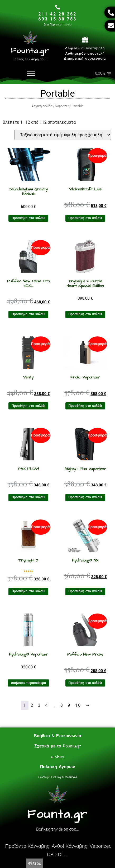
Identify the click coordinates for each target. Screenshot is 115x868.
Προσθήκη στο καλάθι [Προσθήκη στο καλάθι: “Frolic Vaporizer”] (85, 406)
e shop (58, 757)
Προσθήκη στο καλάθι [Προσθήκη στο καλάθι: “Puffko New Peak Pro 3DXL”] (28, 314)
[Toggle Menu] (31, 73)
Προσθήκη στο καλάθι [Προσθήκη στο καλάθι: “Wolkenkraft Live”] (85, 218)
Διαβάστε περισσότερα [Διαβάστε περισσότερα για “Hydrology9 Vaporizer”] (28, 683)
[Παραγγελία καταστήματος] (63, 135)
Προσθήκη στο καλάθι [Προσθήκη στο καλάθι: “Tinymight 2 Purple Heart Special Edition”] (85, 314)
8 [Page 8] (62, 705)
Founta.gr (30, 51)
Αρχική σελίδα (42, 106)
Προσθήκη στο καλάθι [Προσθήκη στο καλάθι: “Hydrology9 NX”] (85, 591)
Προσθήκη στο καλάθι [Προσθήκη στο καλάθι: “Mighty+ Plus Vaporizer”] (85, 497)
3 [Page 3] (40, 705)
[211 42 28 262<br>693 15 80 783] (57, 7)
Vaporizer (62, 106)
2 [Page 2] (32, 705)
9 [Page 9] (69, 705)
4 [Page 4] (47, 705)
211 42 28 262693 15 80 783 (57, 17)
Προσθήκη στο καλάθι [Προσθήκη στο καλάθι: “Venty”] (28, 406)
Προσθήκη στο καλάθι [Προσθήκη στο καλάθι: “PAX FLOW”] (28, 497)
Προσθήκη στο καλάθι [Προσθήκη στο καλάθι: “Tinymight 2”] (28, 591)
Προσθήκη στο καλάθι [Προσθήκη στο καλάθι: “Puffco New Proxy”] (85, 683)
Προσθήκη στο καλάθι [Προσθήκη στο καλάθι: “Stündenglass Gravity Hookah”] (28, 218)
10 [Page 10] (78, 705)
